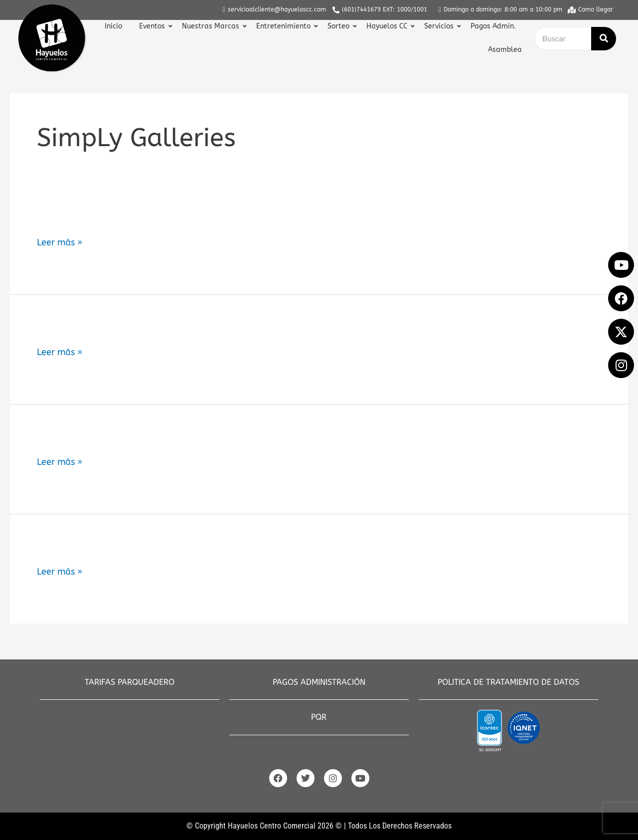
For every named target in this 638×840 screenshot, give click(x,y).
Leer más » (60, 243)
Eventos (153, 26)
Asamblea (505, 50)
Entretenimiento (285, 26)
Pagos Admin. (493, 26)
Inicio (113, 26)
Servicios (440, 26)
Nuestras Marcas (212, 26)
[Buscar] (563, 39)
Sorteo (340, 26)
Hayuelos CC (388, 26)
